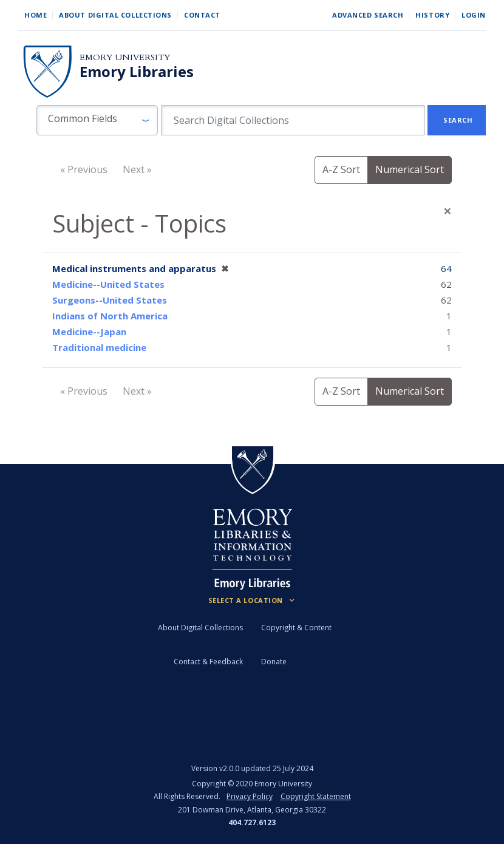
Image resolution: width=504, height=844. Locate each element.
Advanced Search (368, 15)
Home (36, 15)
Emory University (125, 57)
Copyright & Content (296, 628)
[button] (97, 120)
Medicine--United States (108, 284)
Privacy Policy (250, 796)
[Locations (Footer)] (252, 601)
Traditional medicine (99, 347)
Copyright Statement (316, 796)
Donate (274, 662)
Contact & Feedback (208, 662)
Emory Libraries (137, 72)
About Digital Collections (115, 15)
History (432, 15)
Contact (202, 15)
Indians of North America (110, 316)
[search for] (293, 120)
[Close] (448, 211)
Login (474, 15)
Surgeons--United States (110, 300)
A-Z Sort (341, 169)
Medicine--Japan (89, 332)
